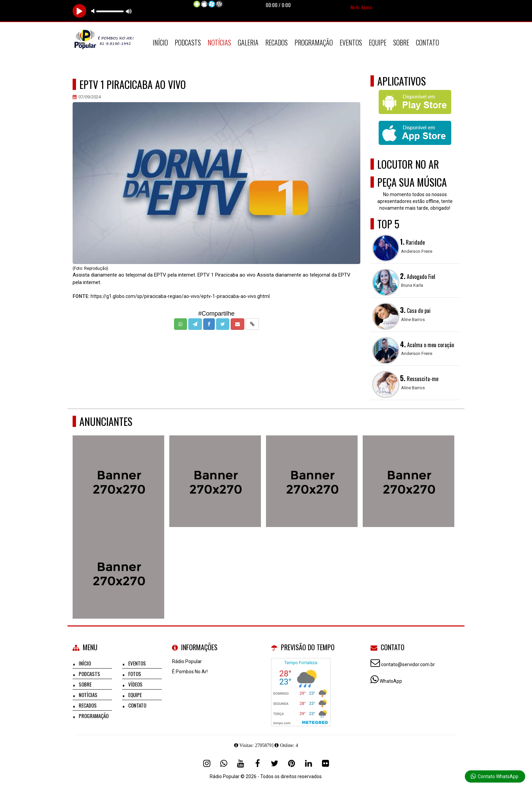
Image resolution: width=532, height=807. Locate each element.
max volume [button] (129, 11)
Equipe (378, 42)
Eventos (351, 42)
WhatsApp (391, 681)
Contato (427, 42)
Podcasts (188, 42)
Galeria (248, 42)
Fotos (135, 674)
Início (160, 42)
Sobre (401, 42)
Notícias (219, 42)
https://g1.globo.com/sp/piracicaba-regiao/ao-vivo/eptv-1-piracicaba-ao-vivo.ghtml (180, 296)
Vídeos (135, 684)
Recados (277, 42)
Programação (314, 42)
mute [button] (94, 11)
